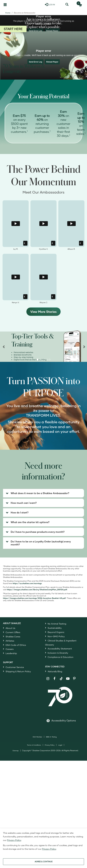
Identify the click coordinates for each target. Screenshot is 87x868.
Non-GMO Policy (56, 636)
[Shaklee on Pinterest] (74, 679)
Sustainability (55, 628)
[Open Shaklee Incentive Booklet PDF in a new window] (34, 598)
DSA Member (37, 737)
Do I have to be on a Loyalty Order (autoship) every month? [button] (41, 543)
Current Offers (13, 632)
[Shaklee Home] (17, 5)
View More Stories (43, 312)
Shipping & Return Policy (18, 671)
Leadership (11, 653)
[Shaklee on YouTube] (68, 679)
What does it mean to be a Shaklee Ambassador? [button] (40, 493)
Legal (60, 745)
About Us (10, 628)
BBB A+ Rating (51, 737)
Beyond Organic (56, 632)
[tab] (43, 493)
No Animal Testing (57, 624)
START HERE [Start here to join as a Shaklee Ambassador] (13, 29)
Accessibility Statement (60, 649)
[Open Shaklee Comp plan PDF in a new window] (37, 590)
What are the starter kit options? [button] (30, 522)
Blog (55, 671)
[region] (43, 347)
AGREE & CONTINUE (44, 862)
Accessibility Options (64, 720)
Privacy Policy (50, 745)
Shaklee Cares (13, 637)
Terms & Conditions (34, 745)
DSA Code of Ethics (16, 645)
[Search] (67, 5)
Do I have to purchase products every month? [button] (38, 532)
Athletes (10, 641)
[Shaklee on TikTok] (61, 677)
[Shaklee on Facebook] (55, 679)
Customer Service (15, 667)
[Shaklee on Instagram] (48, 679)
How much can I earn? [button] (24, 503)
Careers (10, 649)
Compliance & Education (61, 657)
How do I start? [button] (20, 512)
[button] (38, 360)
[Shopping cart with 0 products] (80, 5)
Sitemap (16, 751)
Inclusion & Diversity (58, 653)
